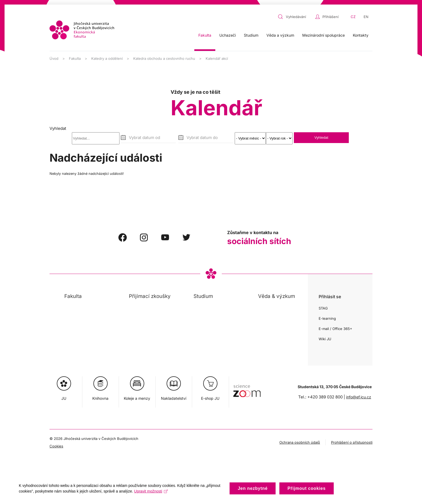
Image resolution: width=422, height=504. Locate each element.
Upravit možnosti (151, 495)
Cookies (56, 446)
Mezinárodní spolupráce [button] (323, 35)
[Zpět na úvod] (82, 30)
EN (366, 17)
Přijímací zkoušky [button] (150, 296)
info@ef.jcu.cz (359, 397)
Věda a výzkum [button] (280, 35)
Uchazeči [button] (228, 35)
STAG (323, 308)
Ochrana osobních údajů (300, 442)
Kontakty (361, 35)
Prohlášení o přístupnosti (352, 442)
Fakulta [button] (205, 35)
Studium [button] (251, 35)
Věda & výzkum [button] (277, 296)
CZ (353, 17)
